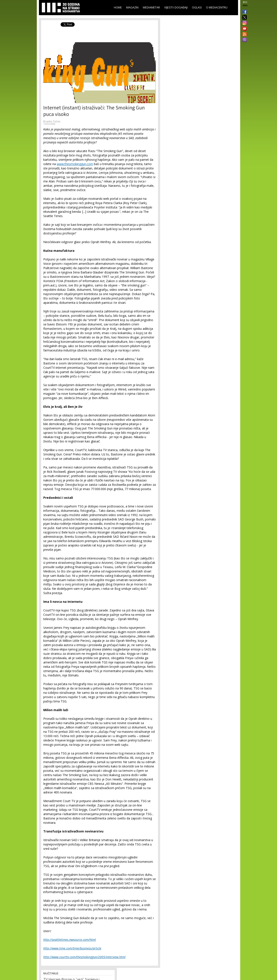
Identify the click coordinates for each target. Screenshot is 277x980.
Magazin (132, 7)
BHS (245, 2)
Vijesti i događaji (176, 7)
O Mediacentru (217, 7)
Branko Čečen (52, 121)
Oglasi (197, 7)
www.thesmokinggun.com (75, 164)
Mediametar (151, 7)
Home (118, 7)
